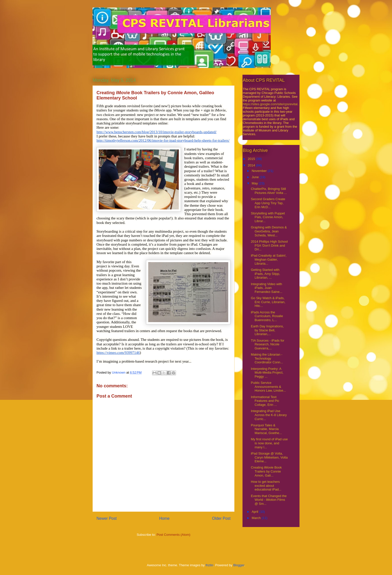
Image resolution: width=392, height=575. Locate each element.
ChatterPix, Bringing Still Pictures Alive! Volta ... (269, 191)
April (255, 512)
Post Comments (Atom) (173, 535)
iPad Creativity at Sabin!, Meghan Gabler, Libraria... (268, 259)
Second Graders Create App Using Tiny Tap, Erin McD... (268, 203)
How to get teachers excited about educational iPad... (266, 486)
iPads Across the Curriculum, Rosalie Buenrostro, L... (267, 316)
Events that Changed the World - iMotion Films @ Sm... (269, 500)
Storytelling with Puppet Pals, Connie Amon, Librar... (268, 217)
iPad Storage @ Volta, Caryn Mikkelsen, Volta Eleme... (269, 457)
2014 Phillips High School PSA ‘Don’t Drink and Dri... (269, 245)
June (256, 177)
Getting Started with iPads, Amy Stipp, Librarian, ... (265, 274)
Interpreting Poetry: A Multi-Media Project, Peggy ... (267, 373)
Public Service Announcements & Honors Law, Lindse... (268, 387)
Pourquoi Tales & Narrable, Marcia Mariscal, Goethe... (266, 429)
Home (164, 518)
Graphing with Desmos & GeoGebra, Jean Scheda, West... (269, 231)
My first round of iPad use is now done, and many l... (269, 443)
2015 (252, 159)
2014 (252, 165)
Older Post (221, 518)
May (255, 183)
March (257, 518)
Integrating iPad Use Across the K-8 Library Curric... (269, 415)
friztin (209, 565)
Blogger (239, 565)
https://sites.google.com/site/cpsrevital (270, 104)
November (260, 171)
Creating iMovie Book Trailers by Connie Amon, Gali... (266, 471)
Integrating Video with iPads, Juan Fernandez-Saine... (266, 288)
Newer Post (107, 518)
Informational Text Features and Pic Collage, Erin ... (265, 401)
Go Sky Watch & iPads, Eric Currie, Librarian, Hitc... (268, 302)
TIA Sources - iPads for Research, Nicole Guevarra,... (267, 344)
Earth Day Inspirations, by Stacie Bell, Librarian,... (267, 330)
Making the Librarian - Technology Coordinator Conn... (267, 358)
